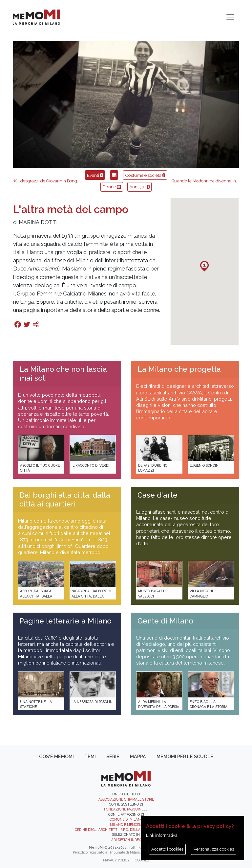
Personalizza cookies (214, 849)
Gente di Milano (165, 621)
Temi (90, 757)
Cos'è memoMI (56, 757)
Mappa (138, 757)
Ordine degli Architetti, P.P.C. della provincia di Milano (126, 830)
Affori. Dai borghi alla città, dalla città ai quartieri (37, 596)
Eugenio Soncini (205, 465)
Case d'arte (157, 495)
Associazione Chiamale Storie (126, 799)
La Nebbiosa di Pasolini (93, 702)
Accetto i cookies (167, 849)
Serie (113, 757)
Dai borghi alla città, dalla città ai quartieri (65, 499)
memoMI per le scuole (185, 757)
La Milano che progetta (179, 369)
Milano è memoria (126, 825)
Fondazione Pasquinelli (126, 809)
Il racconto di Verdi (90, 465)
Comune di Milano (126, 819)
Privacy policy (116, 860)
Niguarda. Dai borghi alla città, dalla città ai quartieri (91, 596)
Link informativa (162, 835)
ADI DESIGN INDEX (126, 840)
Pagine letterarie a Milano (65, 621)
